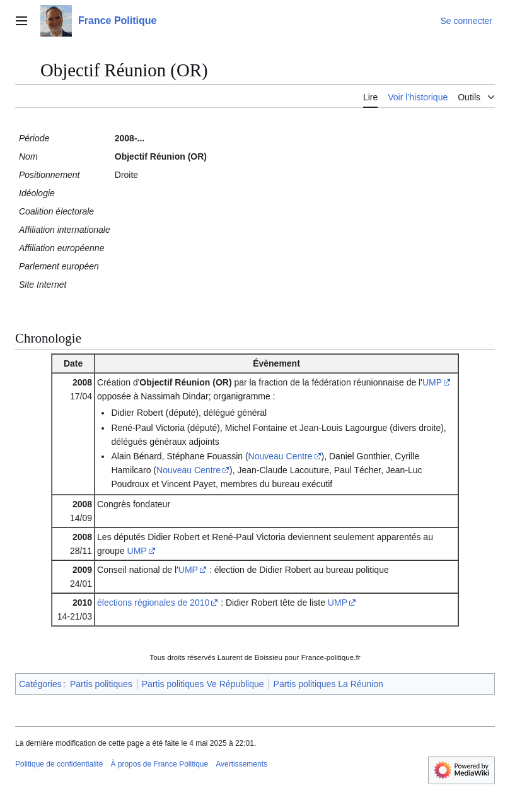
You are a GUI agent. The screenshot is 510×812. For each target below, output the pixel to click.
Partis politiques (101, 684)
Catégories (40, 684)
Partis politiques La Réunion (328, 684)
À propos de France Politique (159, 764)
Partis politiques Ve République (203, 684)
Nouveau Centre (281, 456)
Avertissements (241, 764)
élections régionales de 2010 (153, 603)
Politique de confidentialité (59, 764)
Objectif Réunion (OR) (185, 382)
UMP (432, 382)
